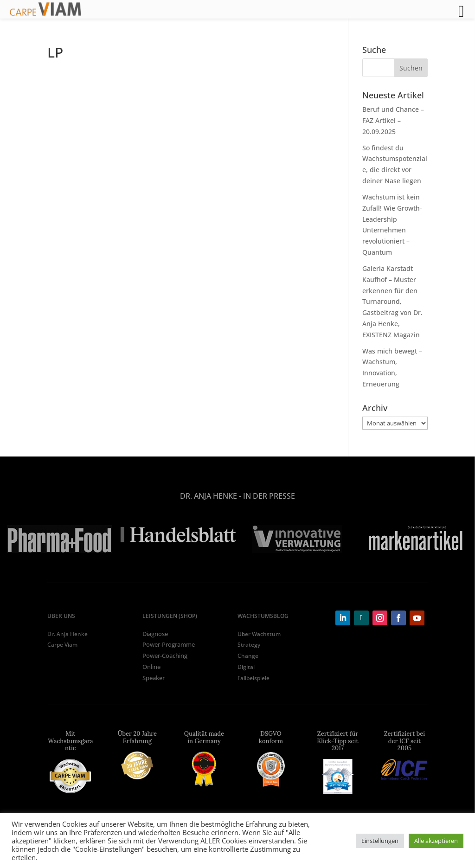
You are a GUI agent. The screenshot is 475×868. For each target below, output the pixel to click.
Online (151, 667)
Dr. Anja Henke (67, 634)
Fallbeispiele (254, 678)
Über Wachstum (259, 634)
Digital (246, 667)
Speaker (154, 678)
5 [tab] (237, 564)
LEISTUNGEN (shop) (170, 616)
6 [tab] (251, 564)
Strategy (249, 645)
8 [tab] (279, 564)
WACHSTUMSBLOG (263, 616)
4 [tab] (224, 564)
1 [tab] (182, 564)
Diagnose (155, 634)
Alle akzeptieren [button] (436, 841)
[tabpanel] (59, 539)
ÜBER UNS (61, 616)
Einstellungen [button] (380, 841)
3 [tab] (210, 564)
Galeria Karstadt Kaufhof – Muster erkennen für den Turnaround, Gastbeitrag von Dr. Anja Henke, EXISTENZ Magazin (392, 302)
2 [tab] (196, 564)
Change (248, 656)
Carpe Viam (62, 645)
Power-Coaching (165, 656)
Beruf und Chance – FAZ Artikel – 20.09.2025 (393, 120)
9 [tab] (293, 564)
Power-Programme (169, 644)
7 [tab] (265, 564)
